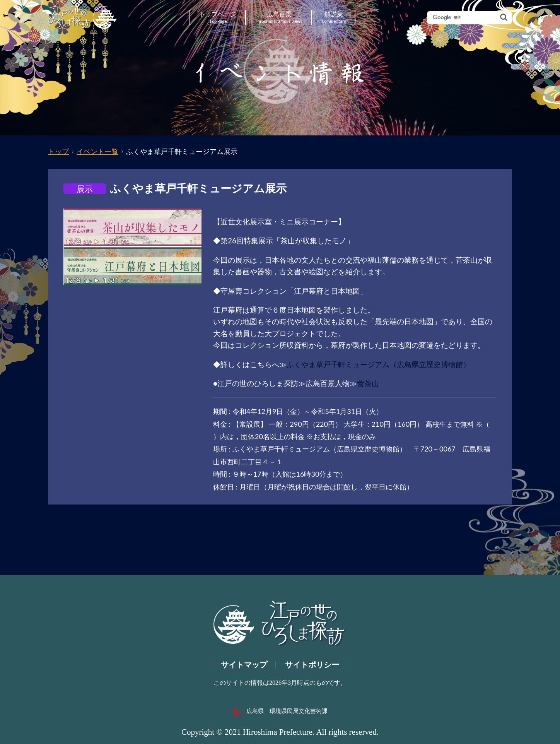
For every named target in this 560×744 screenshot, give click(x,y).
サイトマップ (244, 665)
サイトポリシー (312, 665)
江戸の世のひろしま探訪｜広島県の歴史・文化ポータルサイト (83, 17)
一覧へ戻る (98, 547)
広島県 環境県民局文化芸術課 (280, 711)
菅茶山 (368, 383)
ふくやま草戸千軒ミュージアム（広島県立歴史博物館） (378, 364)
